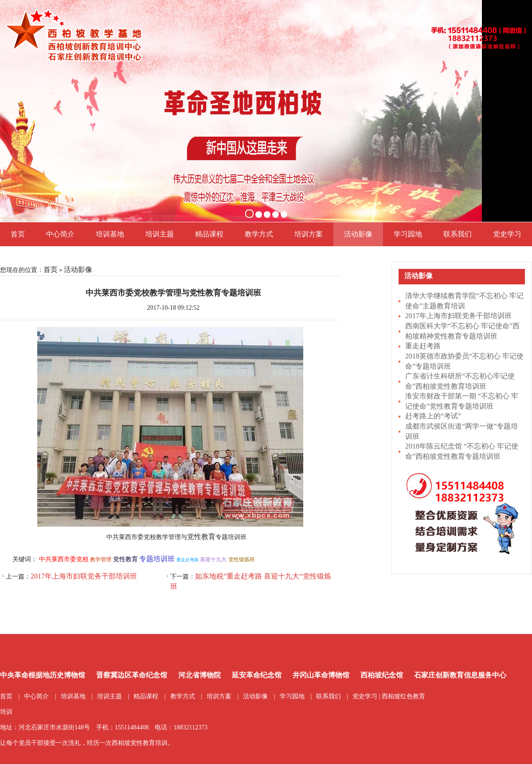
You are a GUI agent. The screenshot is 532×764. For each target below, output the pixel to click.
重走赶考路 (423, 346)
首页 (18, 234)
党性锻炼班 (242, 559)
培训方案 (309, 234)
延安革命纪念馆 (257, 675)
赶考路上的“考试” (433, 416)
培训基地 (110, 234)
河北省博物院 (199, 675)
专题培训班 (157, 559)
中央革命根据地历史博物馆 (43, 675)
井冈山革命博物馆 (321, 675)
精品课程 (209, 234)
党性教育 (201, 537)
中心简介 (60, 234)
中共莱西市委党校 (64, 559)
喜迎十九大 (213, 559)
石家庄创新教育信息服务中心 (460, 675)
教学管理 (101, 559)
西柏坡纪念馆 (382, 675)
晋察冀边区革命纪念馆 (132, 675)
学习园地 (408, 234)
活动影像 (358, 234)
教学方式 (259, 234)
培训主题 (160, 234)
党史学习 (507, 234)
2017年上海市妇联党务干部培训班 (458, 316)
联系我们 (458, 234)
